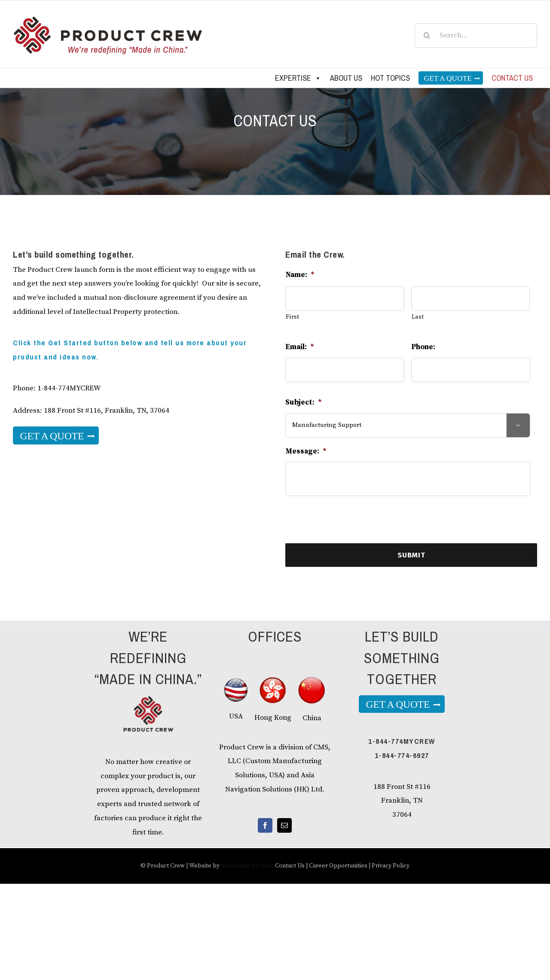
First (292, 317)
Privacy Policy (391, 866)
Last (418, 317)
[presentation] (351, 520)
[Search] (427, 35)
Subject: (304, 402)
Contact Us (290, 866)
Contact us (512, 78)
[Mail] (284, 825)
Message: (306, 451)
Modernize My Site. (247, 866)
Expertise (298, 78)
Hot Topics (390, 78)
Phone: (423, 347)
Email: (300, 347)
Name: (300, 275)
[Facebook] (265, 825)
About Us (346, 78)
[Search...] (476, 35)
